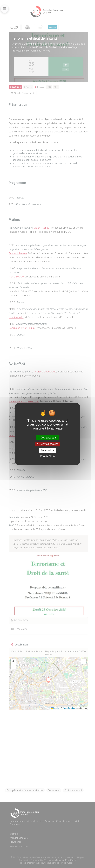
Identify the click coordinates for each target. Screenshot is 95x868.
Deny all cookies (47, 444)
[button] (13, 662)
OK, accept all (47, 438)
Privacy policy (47, 456)
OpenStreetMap (70, 708)
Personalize (47, 450)
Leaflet (55, 708)
